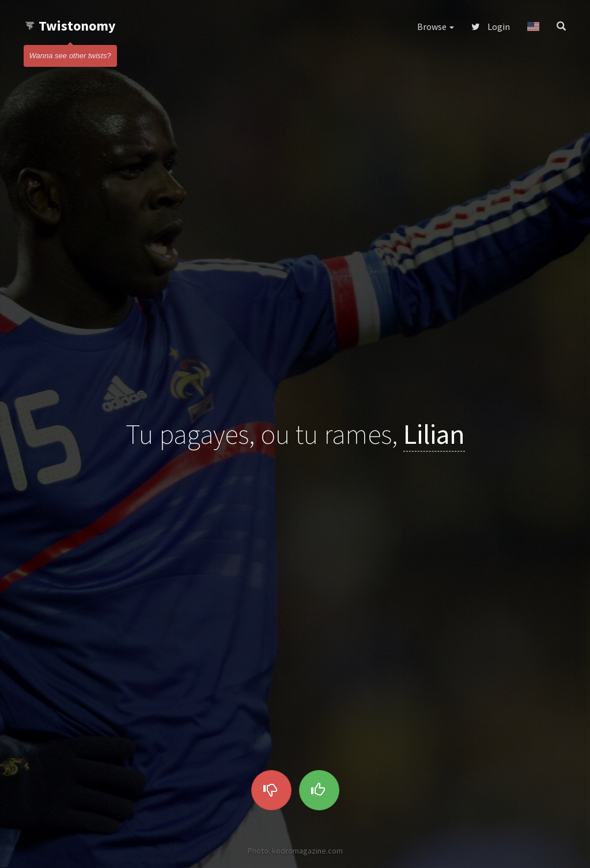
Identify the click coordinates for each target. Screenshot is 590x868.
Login (491, 27)
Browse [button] (436, 27)
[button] (533, 27)
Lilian (434, 434)
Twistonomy (70, 26)
